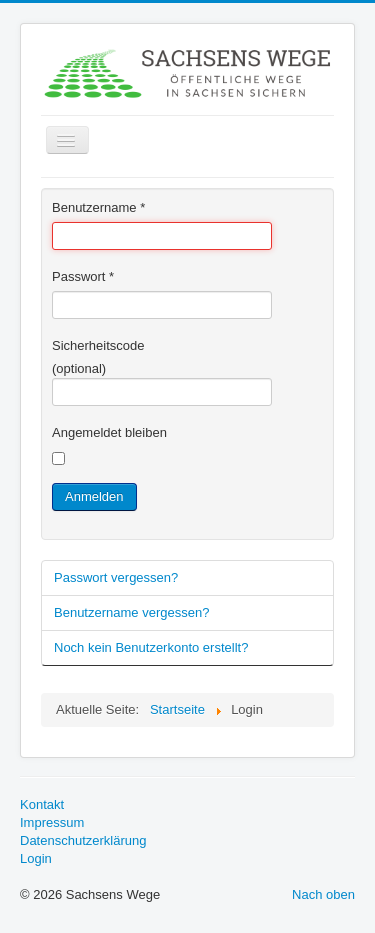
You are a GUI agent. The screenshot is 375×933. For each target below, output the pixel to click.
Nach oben (323, 894)
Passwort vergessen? (116, 577)
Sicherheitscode (98, 345)
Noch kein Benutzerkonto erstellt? (151, 647)
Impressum (52, 822)
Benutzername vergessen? (131, 612)
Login (36, 858)
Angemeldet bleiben (109, 432)
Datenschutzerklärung (83, 840)
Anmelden (94, 496)
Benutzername (98, 207)
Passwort (83, 276)
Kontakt (42, 804)
